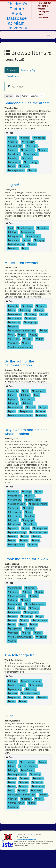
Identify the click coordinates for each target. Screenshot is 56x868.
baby (42, 762)
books (12, 138)
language (28, 520)
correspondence (17, 774)
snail (38, 633)
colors (29, 496)
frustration (14, 516)
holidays (13, 403)
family (24, 782)
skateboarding (16, 244)
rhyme (40, 411)
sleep (32, 244)
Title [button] (17, 96)
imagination (15, 236)
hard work (27, 150)
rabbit (27, 339)
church (12, 600)
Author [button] (25, 96)
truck (32, 170)
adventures (14, 588)
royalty (12, 799)
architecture (27, 762)
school (12, 536)
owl (11, 335)
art (10, 228)
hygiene (13, 520)
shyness (13, 633)
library (42, 150)
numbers (30, 524)
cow (11, 608)
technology (31, 162)
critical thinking (16, 504)
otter (43, 331)
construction (15, 146)
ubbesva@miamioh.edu (26, 839)
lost (11, 791)
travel (26, 343)
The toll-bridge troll (21, 655)
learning (31, 689)
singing (39, 240)
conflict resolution (35, 604)
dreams (32, 146)
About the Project (43, 7)
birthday (25, 310)
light (39, 616)
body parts (39, 391)
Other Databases (43, 16)
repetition (26, 411)
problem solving (17, 532)
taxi (25, 248)
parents (13, 528)
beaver (41, 306)
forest (23, 787)
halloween (27, 399)
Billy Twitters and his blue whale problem (26, 432)
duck (44, 314)
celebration (14, 314)
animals (13, 306)
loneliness (14, 524)
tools (11, 166)
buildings (39, 138)
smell (11, 541)
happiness (38, 787)
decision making (38, 504)
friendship (14, 322)
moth (24, 620)
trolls (23, 701)
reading (13, 158)
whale (33, 545)
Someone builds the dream (27, 103)
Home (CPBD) (44, 3)
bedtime (42, 228)
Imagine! (12, 185)
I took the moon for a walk (26, 559)
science (27, 158)
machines (14, 154)
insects (12, 616)
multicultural (40, 620)
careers (13, 142)
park (27, 240)
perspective (40, 528)
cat (36, 395)
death (12, 778)
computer (28, 142)
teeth (24, 541)
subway (13, 248)
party (33, 335)
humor (27, 403)
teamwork (14, 162)
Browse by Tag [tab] (28, 70)
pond (11, 411)
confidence (27, 770)
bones (12, 395)
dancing (35, 774)
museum (13, 240)
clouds (26, 600)
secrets (26, 799)
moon (31, 407)
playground (31, 154)
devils (24, 778)
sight (25, 536)
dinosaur (13, 508)
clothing (31, 314)
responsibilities (38, 532)
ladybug (26, 616)
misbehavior (15, 407)
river (39, 339)
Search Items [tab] (13, 76)
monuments (33, 236)
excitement (14, 318)
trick (11, 701)
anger (12, 762)
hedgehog (30, 322)
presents (13, 339)
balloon (27, 306)
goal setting (14, 689)
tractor (24, 166)
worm (12, 641)
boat (11, 766)
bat (25, 391)
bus (38, 492)
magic (22, 791)
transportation (16, 170)
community (27, 232)
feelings (30, 318)
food (29, 512)
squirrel (13, 343)
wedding (13, 807)
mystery (13, 326)
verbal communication (20, 347)
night (43, 407)
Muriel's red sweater (22, 263)
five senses (14, 512)
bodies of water (16, 596)
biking (27, 592)
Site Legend (43, 12)
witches (41, 415)
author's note (25, 228)
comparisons (33, 500)
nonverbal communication (21, 331)
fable (11, 782)
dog (22, 608)
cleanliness (14, 496)
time (35, 541)
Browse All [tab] (12, 70)
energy (12, 150)
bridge (25, 138)
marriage (36, 791)
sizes (36, 536)
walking (41, 637)
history (29, 516)
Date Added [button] (36, 96)
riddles (29, 697)
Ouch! (10, 716)
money (12, 693)
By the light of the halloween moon (19, 363)
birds (11, 310)
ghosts (12, 399)
